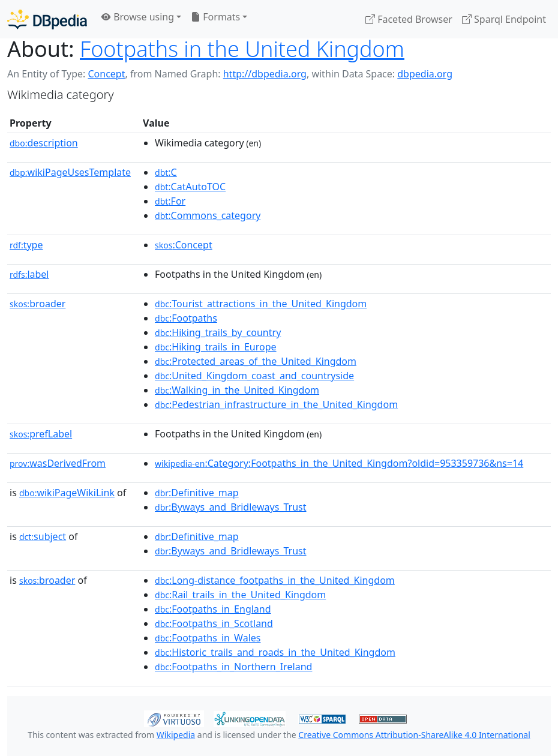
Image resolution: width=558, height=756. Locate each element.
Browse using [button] (138, 17)
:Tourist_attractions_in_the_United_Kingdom (261, 304)
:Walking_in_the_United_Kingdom (237, 390)
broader (37, 304)
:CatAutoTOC (190, 187)
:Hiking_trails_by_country (218, 332)
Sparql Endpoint (504, 19)
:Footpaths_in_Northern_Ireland (233, 667)
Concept (106, 74)
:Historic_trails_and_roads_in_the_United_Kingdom (275, 652)
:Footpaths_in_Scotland (214, 623)
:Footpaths (186, 318)
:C (166, 172)
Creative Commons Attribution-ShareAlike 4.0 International (414, 735)
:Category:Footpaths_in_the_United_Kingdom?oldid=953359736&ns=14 (339, 463)
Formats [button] (215, 17)
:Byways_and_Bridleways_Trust (230, 507)
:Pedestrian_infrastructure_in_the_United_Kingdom (276, 404)
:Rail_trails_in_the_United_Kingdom (240, 595)
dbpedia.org (425, 74)
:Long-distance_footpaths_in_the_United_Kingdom (275, 580)
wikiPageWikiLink (67, 493)
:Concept (184, 245)
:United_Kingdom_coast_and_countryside (254, 376)
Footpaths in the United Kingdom (242, 49)
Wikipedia (176, 735)
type (26, 245)
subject (43, 536)
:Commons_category (208, 215)
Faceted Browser (409, 19)
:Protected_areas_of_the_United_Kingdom (256, 361)
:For (170, 201)
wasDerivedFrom (58, 463)
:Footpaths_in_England (213, 609)
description (44, 143)
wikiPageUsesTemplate (70, 172)
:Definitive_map (197, 493)
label (29, 274)
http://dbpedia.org (265, 74)
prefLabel (41, 434)
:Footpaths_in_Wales (208, 638)
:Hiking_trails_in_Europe (216, 347)
